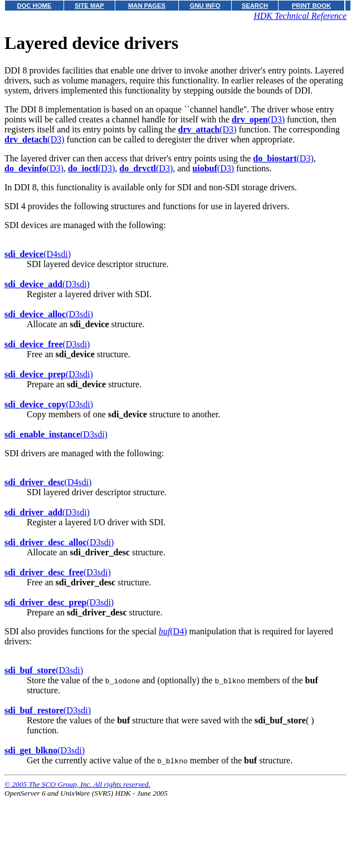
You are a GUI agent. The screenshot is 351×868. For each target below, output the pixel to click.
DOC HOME (35, 6)
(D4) (173, 631)
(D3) (258, 119)
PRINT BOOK (311, 6)
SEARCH (255, 6)
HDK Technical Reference (300, 16)
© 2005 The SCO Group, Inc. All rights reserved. (77, 784)
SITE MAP (89, 6)
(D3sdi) (47, 284)
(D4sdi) (38, 254)
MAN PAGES (147, 6)
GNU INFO (205, 6)
